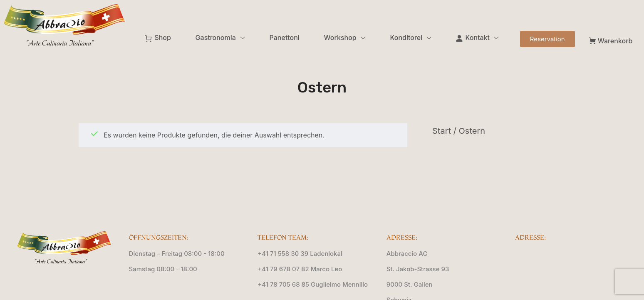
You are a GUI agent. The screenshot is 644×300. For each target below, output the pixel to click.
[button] (547, 39)
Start (442, 131)
